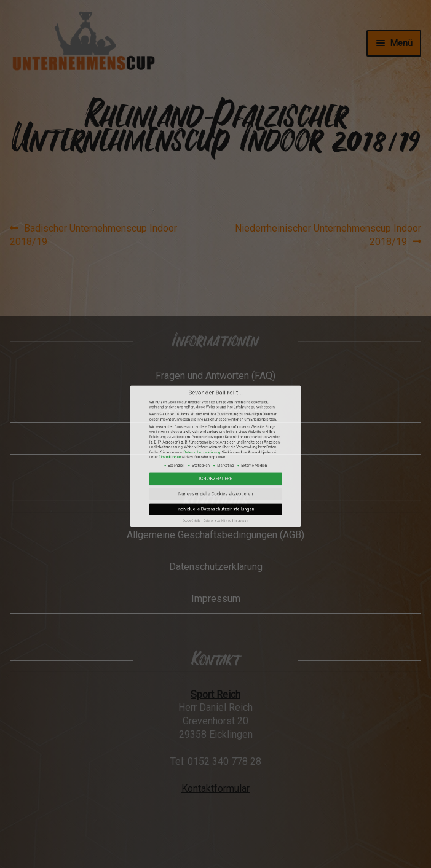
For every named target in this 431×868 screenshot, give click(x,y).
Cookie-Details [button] (206, 541)
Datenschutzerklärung (211, 514)
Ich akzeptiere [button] (215, 524)
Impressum (225, 541)
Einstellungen (198, 516)
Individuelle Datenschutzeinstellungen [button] (215, 537)
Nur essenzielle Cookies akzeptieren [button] (215, 530)
